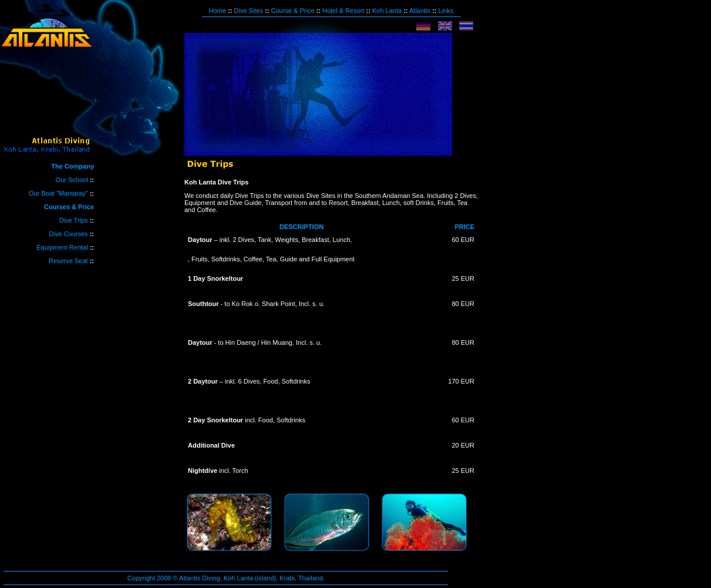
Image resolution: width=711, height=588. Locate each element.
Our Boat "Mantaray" (58, 193)
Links (446, 11)
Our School (72, 180)
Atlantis (420, 11)
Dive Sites (249, 11)
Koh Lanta (387, 11)
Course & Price (293, 11)
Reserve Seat (68, 261)
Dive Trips (75, 220)
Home (218, 11)
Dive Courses (70, 234)
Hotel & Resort (343, 11)
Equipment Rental (63, 247)
